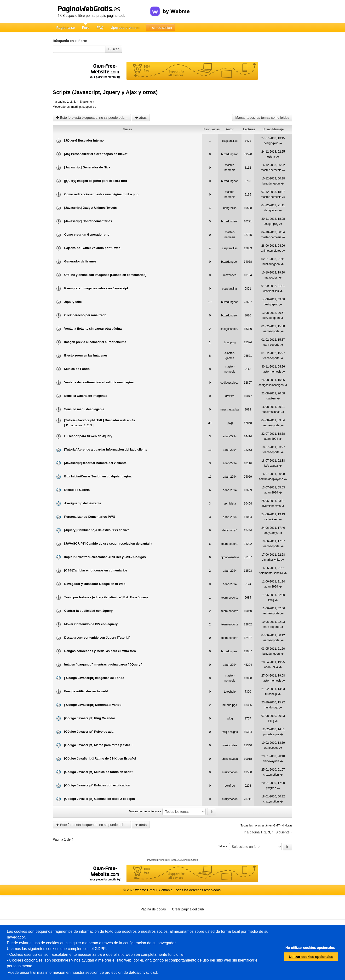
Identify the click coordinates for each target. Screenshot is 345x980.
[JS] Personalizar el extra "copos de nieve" (96, 154)
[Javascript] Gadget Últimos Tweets (90, 208)
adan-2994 (230, 436)
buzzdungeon (230, 154)
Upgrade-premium (125, 28)
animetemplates (271, 251)
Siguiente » (87, 102)
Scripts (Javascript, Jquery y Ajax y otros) (105, 92)
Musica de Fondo (77, 369)
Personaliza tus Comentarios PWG (90, 517)
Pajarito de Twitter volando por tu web (92, 248)
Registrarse (66, 28)
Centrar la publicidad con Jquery (88, 611)
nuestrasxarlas (230, 410)
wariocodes (230, 745)
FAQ (100, 28)
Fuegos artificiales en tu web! (86, 691)
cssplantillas (230, 141)
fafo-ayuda (271, 466)
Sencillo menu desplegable (84, 409)
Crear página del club (188, 909)
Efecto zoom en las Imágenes (86, 355)
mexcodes (230, 275)
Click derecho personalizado (85, 315)
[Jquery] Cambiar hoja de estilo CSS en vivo (97, 530)
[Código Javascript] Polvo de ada (89, 732)
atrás (141, 118)
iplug (230, 719)
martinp (76, 107)
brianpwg (230, 342)
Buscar (114, 49)
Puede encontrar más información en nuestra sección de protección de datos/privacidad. (83, 972)
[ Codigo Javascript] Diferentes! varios (93, 705)
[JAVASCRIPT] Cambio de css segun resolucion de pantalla (108, 543)
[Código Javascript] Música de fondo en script (98, 772)
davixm (230, 396)
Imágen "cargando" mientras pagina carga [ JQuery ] (103, 664)
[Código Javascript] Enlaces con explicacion (97, 785)
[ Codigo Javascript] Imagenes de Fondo (94, 678)
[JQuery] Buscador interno (84, 140)
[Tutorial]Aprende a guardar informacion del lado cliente (106, 449)
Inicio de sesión (160, 28)
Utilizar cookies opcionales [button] (311, 957)
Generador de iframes (80, 261)
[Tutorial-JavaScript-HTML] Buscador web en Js (100, 420)
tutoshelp (230, 692)
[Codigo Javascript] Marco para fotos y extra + (98, 745)
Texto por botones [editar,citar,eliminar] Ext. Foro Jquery (106, 597)
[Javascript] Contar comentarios (88, 221)
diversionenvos (271, 506)
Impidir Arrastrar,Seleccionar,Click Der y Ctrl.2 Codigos (105, 557)
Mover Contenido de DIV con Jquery (91, 624)
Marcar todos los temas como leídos (262, 118)
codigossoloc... (230, 329)
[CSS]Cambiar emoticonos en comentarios (96, 570)
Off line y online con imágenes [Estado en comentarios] (105, 275)
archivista (230, 504)
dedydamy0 (230, 530)
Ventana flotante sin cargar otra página (93, 329)
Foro (86, 28)
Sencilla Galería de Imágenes (86, 396)
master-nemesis (271, 170)
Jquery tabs (73, 302)
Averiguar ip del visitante (83, 503)
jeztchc (271, 157)
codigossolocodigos (271, 385)
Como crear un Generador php (87, 235)
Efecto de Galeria (77, 490)
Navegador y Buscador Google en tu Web (95, 584)
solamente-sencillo (271, 573)
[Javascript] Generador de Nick (87, 167)
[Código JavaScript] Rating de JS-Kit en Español (100, 758)
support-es (89, 107)
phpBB (164, 860)
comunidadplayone (271, 479)
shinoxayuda (230, 759)
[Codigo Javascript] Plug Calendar (90, 718)
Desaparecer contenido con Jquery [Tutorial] (97, 638)
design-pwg (271, 143)
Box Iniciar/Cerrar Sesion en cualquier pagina (98, 476)
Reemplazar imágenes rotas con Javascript (96, 288)
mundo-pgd (230, 705)
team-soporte (271, 331)
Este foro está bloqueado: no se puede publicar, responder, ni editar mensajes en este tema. (93, 118)
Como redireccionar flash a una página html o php (101, 194)
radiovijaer (271, 519)
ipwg (230, 423)
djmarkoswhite (230, 557)
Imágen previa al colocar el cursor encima (95, 342)
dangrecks (230, 208)
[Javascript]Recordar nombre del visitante (95, 463)
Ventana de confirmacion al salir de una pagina (99, 382)
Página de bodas (153, 909)
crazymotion (230, 772)
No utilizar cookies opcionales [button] (310, 948)
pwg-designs (230, 732)
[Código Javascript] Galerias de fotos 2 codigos (100, 799)
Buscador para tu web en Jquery (88, 436)
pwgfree (230, 786)
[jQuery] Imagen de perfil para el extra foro (96, 181)
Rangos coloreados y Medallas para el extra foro (100, 651)
